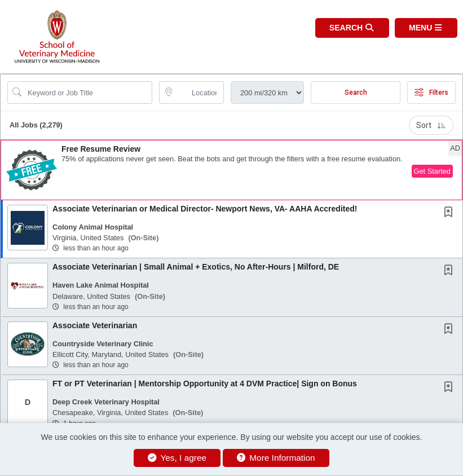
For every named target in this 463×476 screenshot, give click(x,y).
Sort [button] (431, 125)
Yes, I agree (177, 458)
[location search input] (199, 92)
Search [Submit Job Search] (356, 92)
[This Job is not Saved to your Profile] (451, 213)
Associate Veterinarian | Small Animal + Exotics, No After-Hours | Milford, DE (196, 267)
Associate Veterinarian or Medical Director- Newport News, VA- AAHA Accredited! (205, 209)
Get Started (432, 171)
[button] (426, 28)
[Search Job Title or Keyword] (88, 92)
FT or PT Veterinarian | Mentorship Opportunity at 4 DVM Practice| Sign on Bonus (205, 384)
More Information (276, 458)
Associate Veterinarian (95, 325)
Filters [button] (431, 92)
